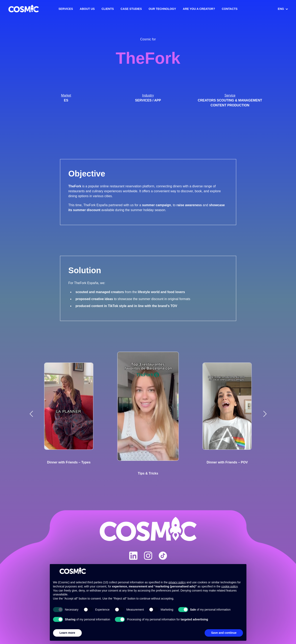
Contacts (230, 9)
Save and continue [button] (224, 633)
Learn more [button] (67, 633)
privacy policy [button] (177, 582)
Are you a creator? (199, 9)
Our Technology (162, 9)
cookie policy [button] (229, 586)
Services (66, 9)
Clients (108, 9)
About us (87, 9)
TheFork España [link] (95, 205)
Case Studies (131, 9)
